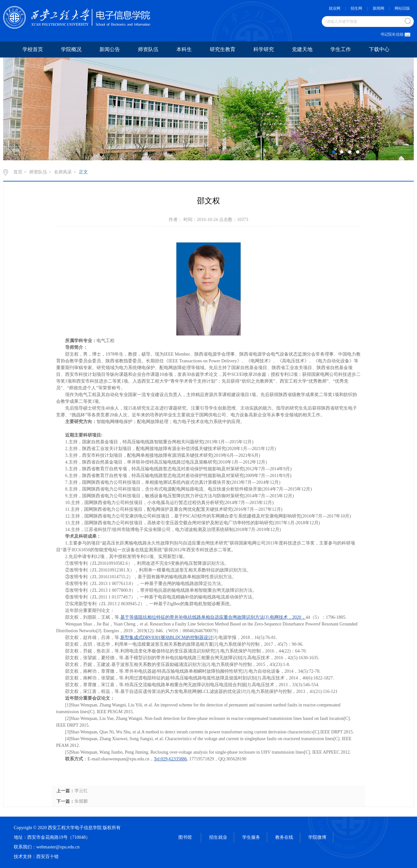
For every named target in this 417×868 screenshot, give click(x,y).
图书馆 (185, 837)
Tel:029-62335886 (170, 759)
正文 (83, 172)
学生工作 (341, 49)
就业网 (335, 8)
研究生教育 (223, 49)
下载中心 (379, 49)
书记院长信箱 (394, 34)
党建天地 (302, 49)
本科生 (184, 49)
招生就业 (218, 837)
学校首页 (33, 49)
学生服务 (251, 837)
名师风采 (63, 172)
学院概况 (71, 49)
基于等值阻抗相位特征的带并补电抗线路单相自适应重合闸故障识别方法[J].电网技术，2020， (213, 617)
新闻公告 (110, 49)
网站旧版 (402, 8)
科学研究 (264, 49)
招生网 (356, 8)
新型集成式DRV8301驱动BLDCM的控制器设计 (166, 638)
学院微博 (317, 837)
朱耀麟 (81, 801)
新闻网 (379, 8)
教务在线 (284, 837)
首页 (18, 172)
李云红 (81, 791)
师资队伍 (148, 49)
